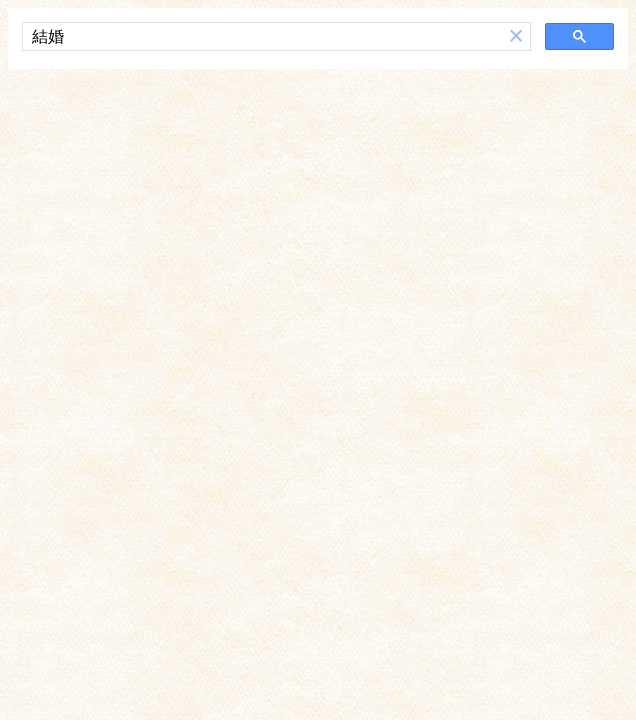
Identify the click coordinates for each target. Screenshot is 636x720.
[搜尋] (262, 37)
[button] (516, 36)
